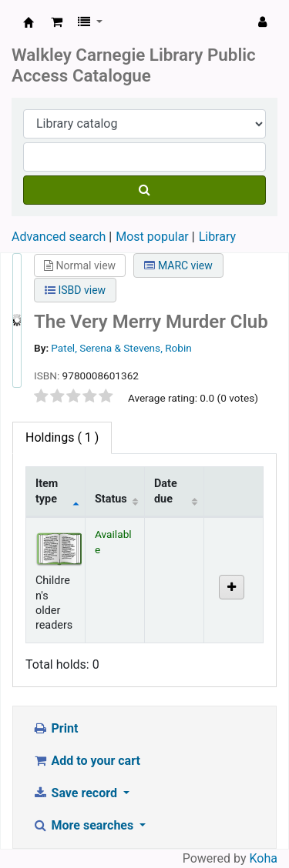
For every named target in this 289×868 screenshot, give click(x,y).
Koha (264, 858)
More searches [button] (84, 825)
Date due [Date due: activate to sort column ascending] (166, 491)
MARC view (178, 265)
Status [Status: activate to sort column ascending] (111, 499)
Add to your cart (86, 761)
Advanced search (59, 237)
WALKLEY (29, 22)
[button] (57, 22)
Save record (76, 793)
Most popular (152, 237)
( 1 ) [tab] (62, 437)
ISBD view (75, 290)
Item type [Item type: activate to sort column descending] (47, 491)
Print (55, 728)
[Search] (144, 190)
